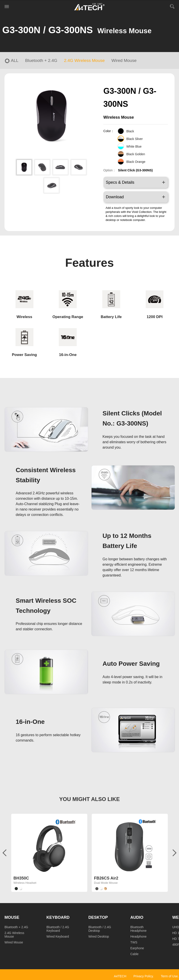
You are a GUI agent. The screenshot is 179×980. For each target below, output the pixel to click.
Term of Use (169, 976)
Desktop (98, 917)
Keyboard (58, 917)
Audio (137, 917)
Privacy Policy (143, 976)
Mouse (12, 917)
